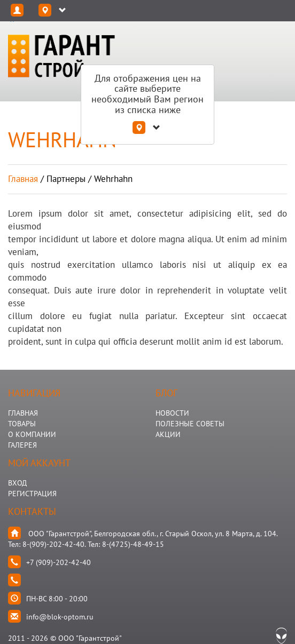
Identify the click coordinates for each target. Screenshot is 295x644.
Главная (23, 179)
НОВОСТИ (172, 413)
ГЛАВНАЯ (23, 413)
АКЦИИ (168, 434)
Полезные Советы (190, 424)
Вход (17, 483)
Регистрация (32, 494)
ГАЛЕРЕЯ (22, 445)
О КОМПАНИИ (32, 434)
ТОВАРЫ (22, 424)
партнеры (66, 179)
